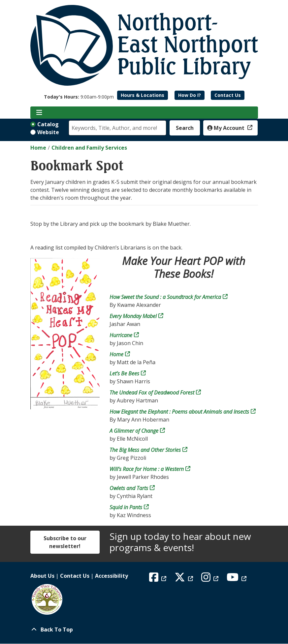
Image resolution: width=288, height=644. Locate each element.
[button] (79, 97)
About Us (42, 576)
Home (38, 148)
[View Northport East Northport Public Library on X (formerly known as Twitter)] (185, 579)
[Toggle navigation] (39, 113)
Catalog (48, 124)
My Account (226, 128)
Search (185, 128)
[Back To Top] (144, 629)
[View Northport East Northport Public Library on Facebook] (159, 579)
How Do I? (190, 95)
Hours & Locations (143, 95)
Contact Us (228, 95)
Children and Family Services (89, 148)
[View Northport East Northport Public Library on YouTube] (237, 579)
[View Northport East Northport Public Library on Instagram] (211, 579)
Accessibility (112, 576)
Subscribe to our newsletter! (65, 542)
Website (48, 132)
